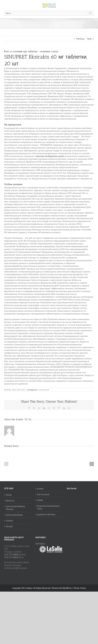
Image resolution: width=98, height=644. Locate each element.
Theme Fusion (80, 588)
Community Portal (14, 515)
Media (40, 500)
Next (89, 39)
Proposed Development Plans (48, 507)
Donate (9, 526)
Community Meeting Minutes (15, 508)
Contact (9, 521)
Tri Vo (8, 390)
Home (9, 495)
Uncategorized (32, 390)
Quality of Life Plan (46, 514)
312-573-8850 (11, 557)
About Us (10, 501)
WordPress (67, 588)
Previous (80, 39)
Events (40, 489)
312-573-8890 (11, 554)
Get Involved (43, 494)
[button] (6, 464)
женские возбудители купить (50, 156)
